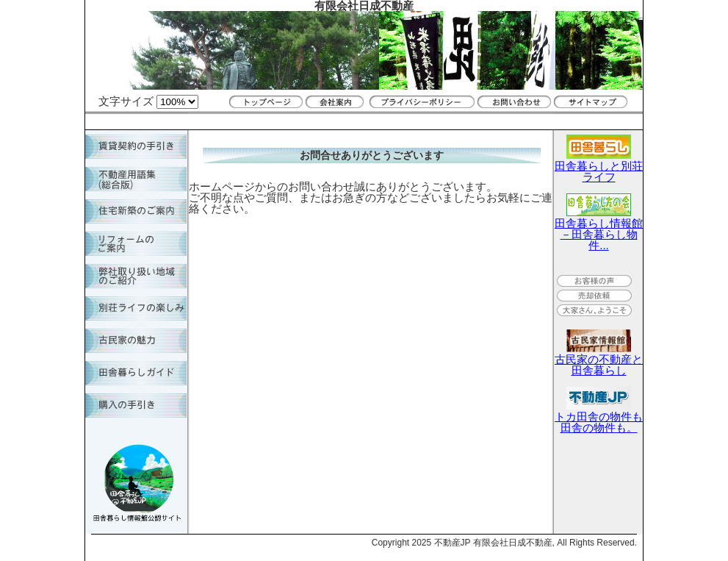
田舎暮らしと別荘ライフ (599, 166)
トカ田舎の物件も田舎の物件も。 (599, 417)
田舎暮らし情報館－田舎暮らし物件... (599, 229)
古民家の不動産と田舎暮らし (599, 359)
